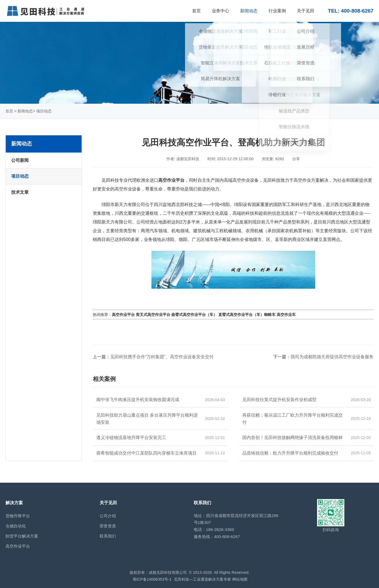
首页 (9, 111)
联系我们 (108, 536)
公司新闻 (20, 160)
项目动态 (44, 111)
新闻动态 (25, 111)
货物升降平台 (18, 516)
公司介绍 (108, 516)
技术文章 (20, 192)
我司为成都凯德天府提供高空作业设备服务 (332, 357)
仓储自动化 (16, 526)
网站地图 (240, 579)
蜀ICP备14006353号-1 (152, 579)
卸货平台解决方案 (22, 536)
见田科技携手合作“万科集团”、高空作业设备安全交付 (162, 357)
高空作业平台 (18, 546)
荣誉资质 (108, 526)
